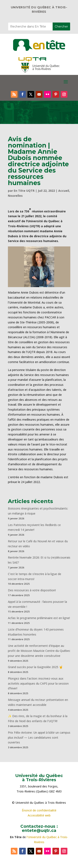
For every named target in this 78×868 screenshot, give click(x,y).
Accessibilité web (39, 815)
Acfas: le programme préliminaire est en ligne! (39, 618)
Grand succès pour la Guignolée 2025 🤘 (35, 667)
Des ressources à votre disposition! (32, 590)
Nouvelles (15, 196)
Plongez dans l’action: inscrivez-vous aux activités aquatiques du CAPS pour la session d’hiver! (38, 683)
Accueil (64, 191)
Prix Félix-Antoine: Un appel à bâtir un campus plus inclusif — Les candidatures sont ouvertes (39, 737)
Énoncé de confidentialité (39, 810)
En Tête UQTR (24, 191)
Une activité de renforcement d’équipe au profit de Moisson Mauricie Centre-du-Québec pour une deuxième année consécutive (39, 651)
